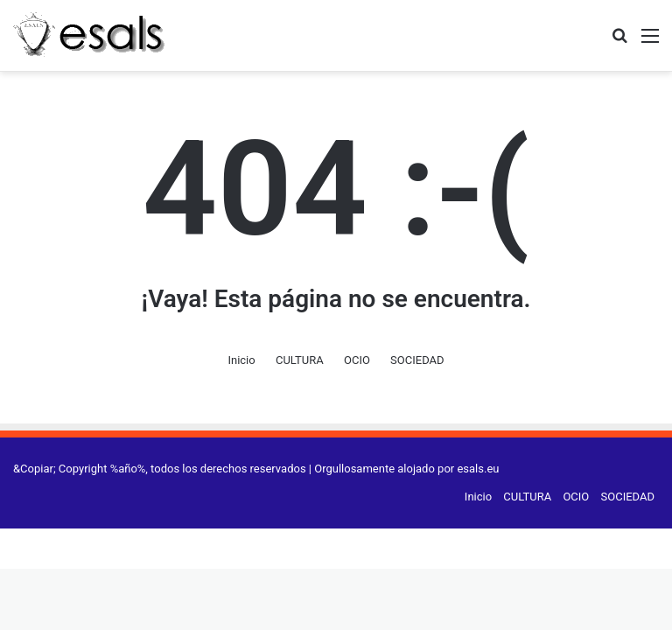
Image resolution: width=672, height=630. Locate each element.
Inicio (241, 360)
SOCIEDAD (417, 360)
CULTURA (300, 360)
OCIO (357, 360)
